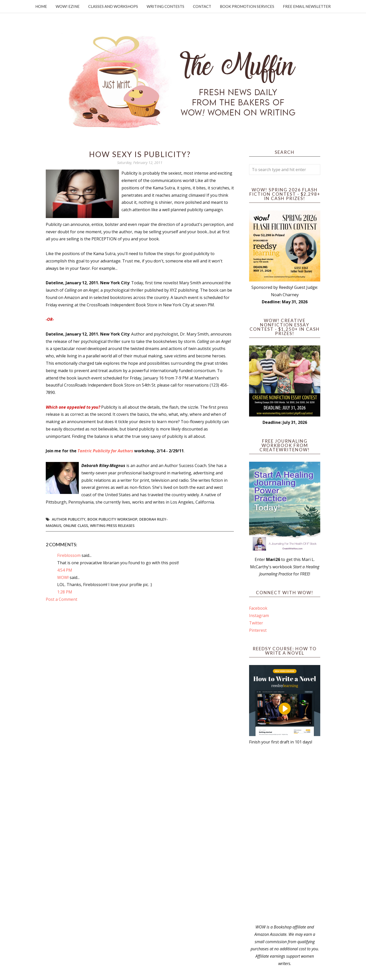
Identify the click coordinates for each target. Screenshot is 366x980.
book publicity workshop (112, 519)
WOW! (63, 577)
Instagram (259, 616)
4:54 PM (65, 570)
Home (41, 6)
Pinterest (258, 630)
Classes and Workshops (113, 6)
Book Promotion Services (247, 6)
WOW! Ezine (68, 6)
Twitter (256, 623)
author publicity (69, 519)
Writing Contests (165, 6)
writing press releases (112, 526)
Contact (202, 6)
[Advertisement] (285, 835)
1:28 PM (65, 592)
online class (76, 526)
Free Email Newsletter (307, 6)
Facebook (258, 608)
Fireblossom (69, 555)
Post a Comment (62, 599)
